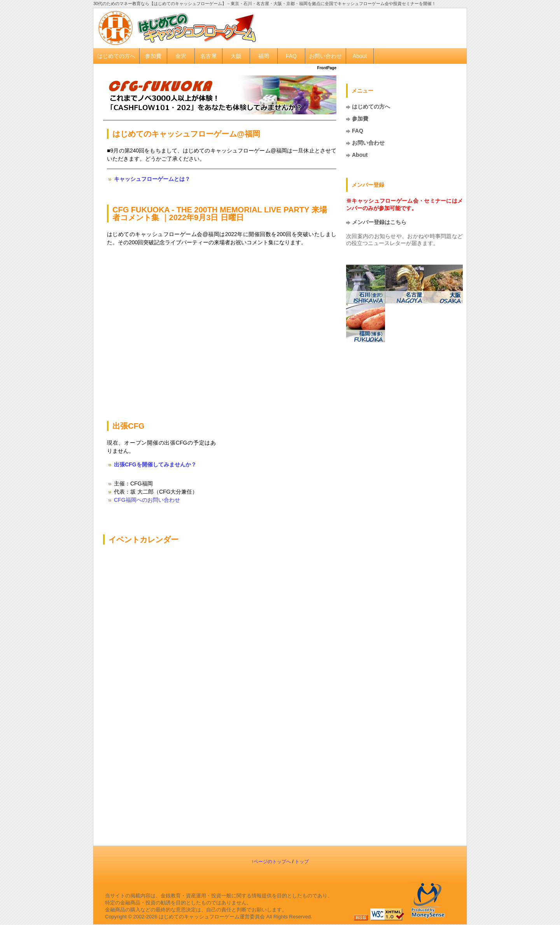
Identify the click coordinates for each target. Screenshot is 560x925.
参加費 (153, 56)
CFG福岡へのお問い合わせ (147, 500)
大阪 (236, 56)
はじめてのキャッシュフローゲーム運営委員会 (212, 917)
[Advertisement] (368, 28)
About (360, 56)
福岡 (264, 56)
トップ (302, 862)
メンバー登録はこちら (379, 222)
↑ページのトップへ (271, 862)
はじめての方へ (116, 56)
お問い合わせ (325, 56)
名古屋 (208, 56)
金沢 (181, 56)
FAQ (291, 56)
